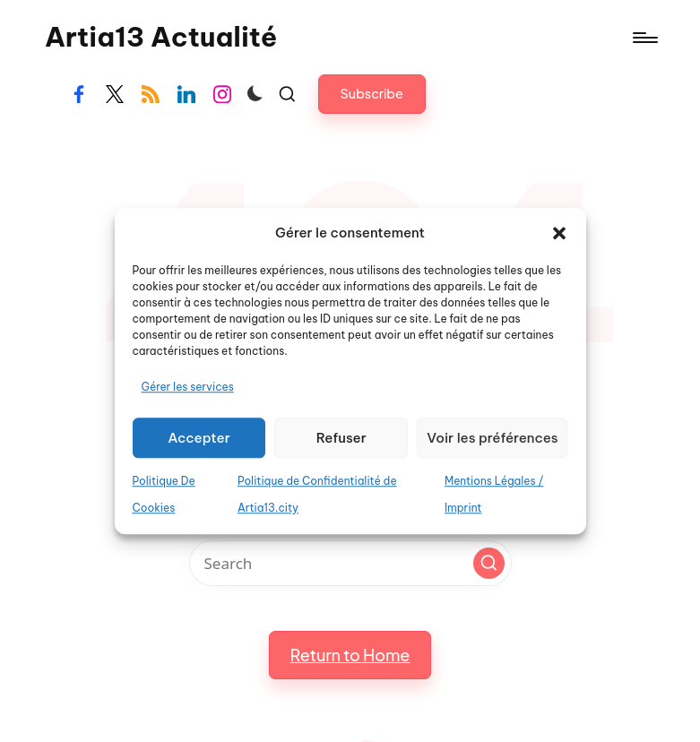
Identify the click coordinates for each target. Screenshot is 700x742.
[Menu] (644, 38)
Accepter (199, 438)
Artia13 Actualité (161, 37)
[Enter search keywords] (350, 563)
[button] (559, 233)
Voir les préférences (492, 438)
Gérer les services (188, 388)
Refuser (341, 438)
